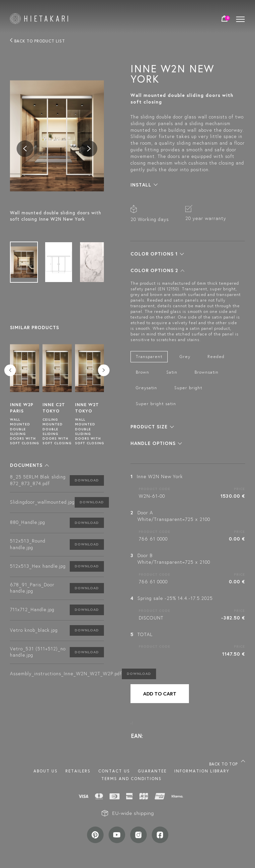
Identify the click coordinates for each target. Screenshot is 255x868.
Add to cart (160, 694)
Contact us (114, 771)
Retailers (78, 771)
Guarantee (152, 771)
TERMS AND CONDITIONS (131, 779)
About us (46, 771)
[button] (29, 465)
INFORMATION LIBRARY (202, 771)
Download (87, 480)
